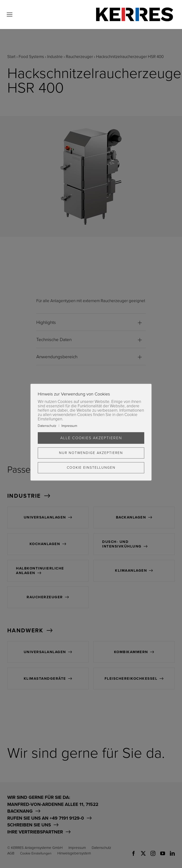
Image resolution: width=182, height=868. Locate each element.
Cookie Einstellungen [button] (91, 468)
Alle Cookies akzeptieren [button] (91, 438)
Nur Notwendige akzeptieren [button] (91, 453)
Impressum (69, 426)
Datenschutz (47, 426)
